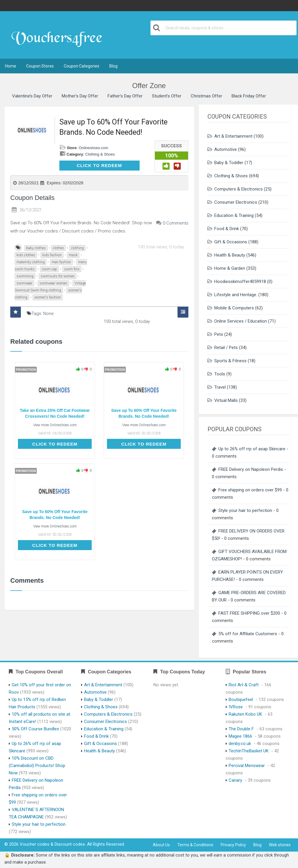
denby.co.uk (240, 744)
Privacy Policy (233, 845)
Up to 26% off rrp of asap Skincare (252, 449)
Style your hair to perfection (245, 510)
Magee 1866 (240, 736)
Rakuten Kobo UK (245, 714)
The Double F (241, 729)
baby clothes (36, 248)
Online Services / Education (241, 321)
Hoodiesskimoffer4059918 (240, 282)
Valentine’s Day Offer (32, 96)
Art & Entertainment (233, 136)
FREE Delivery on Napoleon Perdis (251, 469)
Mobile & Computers (234, 308)
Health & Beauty (230, 255)
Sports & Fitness (230, 361)
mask (73, 255)
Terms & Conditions (195, 845)
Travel (220, 387)
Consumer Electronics (236, 202)
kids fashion (52, 255)
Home (11, 66)
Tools (220, 374)
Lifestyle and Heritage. (236, 295)
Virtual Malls (226, 400)
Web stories (280, 845)
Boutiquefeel (241, 700)
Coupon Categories (82, 66)
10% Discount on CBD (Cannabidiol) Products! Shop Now (37, 766)
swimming (25, 276)
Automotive (226, 149)
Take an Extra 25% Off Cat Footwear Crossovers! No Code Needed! (55, 413)
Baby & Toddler (229, 163)
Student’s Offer (167, 96)
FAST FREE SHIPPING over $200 (249, 613)
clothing (77, 248)
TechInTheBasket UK (249, 751)
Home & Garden (230, 268)
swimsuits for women (58, 276)
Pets (219, 334)
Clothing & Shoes (100, 154)
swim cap (49, 269)
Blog (113, 66)
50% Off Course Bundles (35, 729)
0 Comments (176, 223)
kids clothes (26, 255)
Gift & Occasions (231, 242)
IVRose (236, 707)
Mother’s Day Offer (80, 96)
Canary (235, 780)
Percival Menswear (247, 766)
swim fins (72, 269)
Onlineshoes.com (93, 148)
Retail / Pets (226, 348)
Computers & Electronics (238, 189)
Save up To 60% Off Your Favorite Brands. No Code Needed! (144, 413)
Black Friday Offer (249, 96)
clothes (58, 248)
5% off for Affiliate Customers (248, 634)
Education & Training (234, 215)
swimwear (24, 283)
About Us (161, 845)
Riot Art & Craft (244, 685)
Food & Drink (227, 229)
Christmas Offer (206, 96)
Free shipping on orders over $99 (250, 490)
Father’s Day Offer (125, 96)
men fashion (61, 262)
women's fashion (48, 297)
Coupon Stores (40, 66)
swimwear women (53, 283)
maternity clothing (31, 262)
